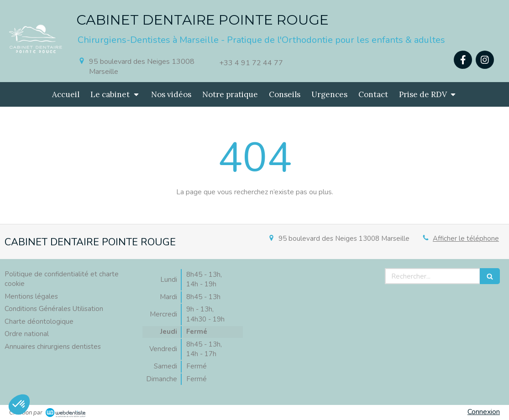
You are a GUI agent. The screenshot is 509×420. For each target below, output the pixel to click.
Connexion (484, 412)
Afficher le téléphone (466, 239)
